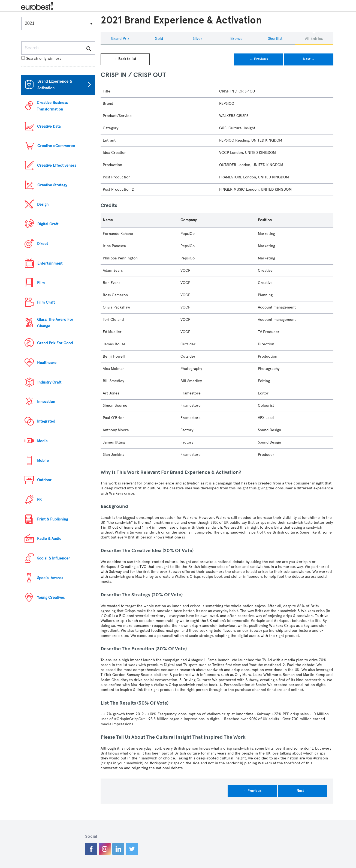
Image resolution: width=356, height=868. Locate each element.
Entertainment (50, 263)
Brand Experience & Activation (55, 85)
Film (41, 283)
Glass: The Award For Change (55, 323)
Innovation (46, 402)
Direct (43, 244)
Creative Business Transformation (52, 106)
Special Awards (50, 578)
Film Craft (46, 302)
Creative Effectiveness (57, 165)
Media (42, 441)
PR (39, 500)
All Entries (314, 39)
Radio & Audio (49, 539)
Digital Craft (48, 224)
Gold (159, 39)
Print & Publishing (52, 519)
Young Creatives (51, 598)
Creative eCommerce (56, 146)
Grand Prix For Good (55, 343)
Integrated (46, 421)
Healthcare (47, 363)
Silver (197, 39)
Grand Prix (120, 39)
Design (43, 204)
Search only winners (41, 59)
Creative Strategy (52, 185)
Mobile (43, 461)
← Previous (259, 59)
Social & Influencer (54, 558)
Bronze (236, 39)
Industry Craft (49, 382)
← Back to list (125, 59)
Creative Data (49, 126)
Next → (309, 59)
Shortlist (275, 39)
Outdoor (44, 480)
